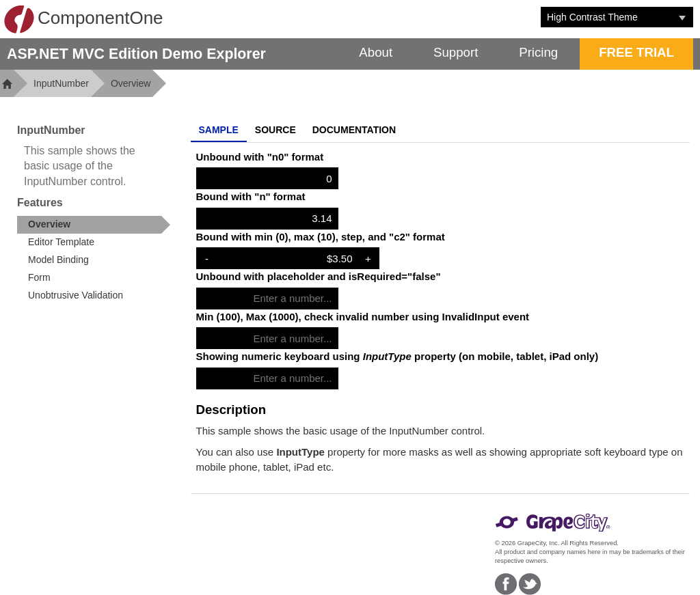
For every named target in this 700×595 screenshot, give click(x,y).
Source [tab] (275, 130)
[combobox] (607, 17)
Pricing (538, 52)
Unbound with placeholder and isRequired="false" (319, 276)
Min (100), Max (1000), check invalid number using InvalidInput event (363, 317)
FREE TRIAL (636, 52)
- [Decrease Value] (207, 259)
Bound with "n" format (251, 196)
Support (456, 52)
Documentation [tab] (354, 130)
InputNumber (61, 83)
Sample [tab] (219, 130)
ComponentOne (83, 19)
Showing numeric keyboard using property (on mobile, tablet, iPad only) (398, 356)
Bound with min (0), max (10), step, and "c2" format (321, 237)
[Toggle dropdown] (682, 17)
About (376, 52)
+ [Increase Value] (368, 259)
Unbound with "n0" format (260, 157)
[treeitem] (94, 225)
